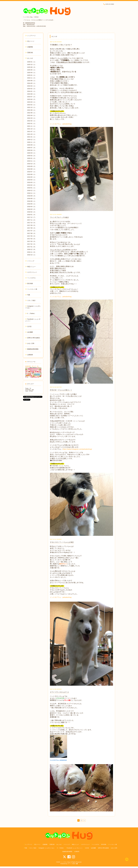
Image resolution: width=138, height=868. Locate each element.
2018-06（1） (32, 201)
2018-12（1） (32, 190)
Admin (74, 864)
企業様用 (29, 355)
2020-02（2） (32, 156)
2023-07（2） (32, 97)
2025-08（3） (32, 67)
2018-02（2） (32, 212)
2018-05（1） (32, 204)
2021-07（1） (32, 132)
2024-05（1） (32, 83)
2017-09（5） (32, 225)
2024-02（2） (32, 89)
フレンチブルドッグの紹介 (59, 217)
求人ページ (30, 41)
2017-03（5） (32, 241)
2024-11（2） (32, 78)
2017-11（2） (32, 220)
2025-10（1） (32, 65)
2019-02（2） (32, 185)
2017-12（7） (32, 217)
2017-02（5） (32, 244)
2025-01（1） (32, 75)
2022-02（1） (32, 121)
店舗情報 (29, 47)
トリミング (30, 261)
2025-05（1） (32, 70)
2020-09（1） (32, 145)
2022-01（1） (32, 123)
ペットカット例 (31, 289)
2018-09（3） (32, 196)
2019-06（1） (32, 174)
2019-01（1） (32, 188)
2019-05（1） (32, 177)
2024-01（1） (32, 91)
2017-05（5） (32, 236)
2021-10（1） (32, 129)
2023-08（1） (32, 94)
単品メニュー (31, 267)
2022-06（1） (32, 113)
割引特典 (29, 283)
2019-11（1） (32, 161)
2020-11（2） (32, 142)
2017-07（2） (32, 231)
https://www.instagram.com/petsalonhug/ (77, 449)
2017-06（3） (32, 233)
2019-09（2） (32, 166)
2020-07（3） (32, 148)
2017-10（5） (32, 223)
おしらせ (29, 58)
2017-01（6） (32, 247)
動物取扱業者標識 (32, 349)
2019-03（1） (32, 182)
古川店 (29, 326)
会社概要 (29, 332)
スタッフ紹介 (31, 300)
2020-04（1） (32, 150)
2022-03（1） (32, 118)
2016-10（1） (32, 255)
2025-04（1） (32, 73)
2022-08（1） (32, 110)
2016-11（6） (32, 252)
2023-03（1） (32, 102)
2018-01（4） (32, 215)
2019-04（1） (32, 180)
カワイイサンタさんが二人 (59, 692)
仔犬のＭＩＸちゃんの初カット (61, 390)
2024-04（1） (32, 86)
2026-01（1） (32, 62)
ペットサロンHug (65, 862)
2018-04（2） (32, 207)
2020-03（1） (32, 153)
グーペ (69, 864)
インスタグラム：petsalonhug (61, 124)
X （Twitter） (31, 313)
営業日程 (29, 53)
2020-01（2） (32, 158)
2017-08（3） (32, 228)
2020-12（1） (32, 140)
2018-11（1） (32, 193)
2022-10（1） (32, 107)
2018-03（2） (32, 209)
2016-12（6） (32, 249)
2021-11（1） (32, 126)
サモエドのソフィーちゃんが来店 (62, 542)
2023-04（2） (32, 99)
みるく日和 (30, 343)
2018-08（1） (32, 199)
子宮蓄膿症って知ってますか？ (61, 45)
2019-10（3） (32, 164)
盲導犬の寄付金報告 (33, 338)
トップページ (31, 36)
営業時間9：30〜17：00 (32, 366)
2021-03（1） (32, 134)
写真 (28, 295)
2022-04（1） (32, 115)
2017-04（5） (32, 239)
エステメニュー (31, 272)
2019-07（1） (32, 172)
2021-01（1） (32, 137)
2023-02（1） (32, 105)
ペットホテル (31, 278)
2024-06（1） (32, 81)
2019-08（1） (32, 169)
